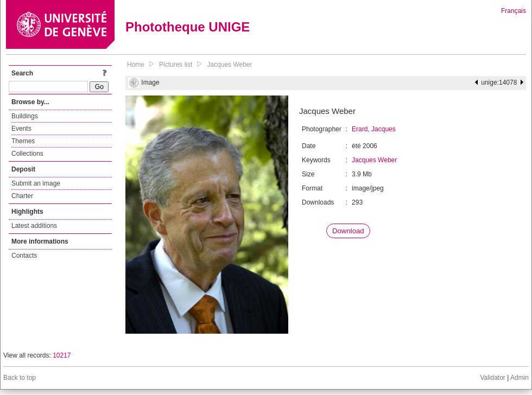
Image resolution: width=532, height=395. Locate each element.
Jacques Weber (229, 65)
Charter (22, 196)
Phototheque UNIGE (188, 27)
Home (136, 65)
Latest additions (34, 226)
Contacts (24, 256)
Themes (23, 141)
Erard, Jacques (374, 129)
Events (21, 129)
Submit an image (36, 183)
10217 (62, 355)
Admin (520, 378)
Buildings (25, 116)
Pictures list (176, 65)
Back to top (20, 378)
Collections (27, 154)
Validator (492, 378)
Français (514, 11)
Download (348, 231)
